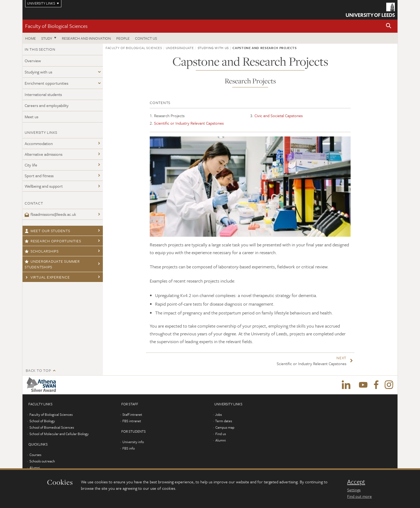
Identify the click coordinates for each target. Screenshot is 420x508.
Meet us (31, 117)
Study (47, 38)
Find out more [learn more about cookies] (359, 496)
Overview (33, 61)
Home (31, 38)
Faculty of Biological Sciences (56, 26)
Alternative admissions (44, 154)
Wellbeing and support (44, 186)
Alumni (35, 468)
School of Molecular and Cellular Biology (59, 434)
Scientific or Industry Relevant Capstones (189, 123)
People (123, 38)
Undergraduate (180, 48)
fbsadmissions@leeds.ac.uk (50, 214)
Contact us (146, 38)
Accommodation (39, 143)
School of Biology (42, 421)
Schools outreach (42, 461)
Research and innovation (86, 38)
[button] (389, 26)
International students (43, 94)
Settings (354, 490)
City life (31, 165)
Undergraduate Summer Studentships (52, 264)
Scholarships (42, 251)
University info (133, 442)
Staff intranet (132, 414)
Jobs (218, 414)
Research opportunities (53, 241)
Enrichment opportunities (46, 83)
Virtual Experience (47, 277)
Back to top (38, 370)
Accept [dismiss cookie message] (356, 482)
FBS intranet (132, 421)
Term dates (224, 421)
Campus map (225, 427)
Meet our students (47, 231)
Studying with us (38, 72)
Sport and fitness (39, 176)
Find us (221, 434)
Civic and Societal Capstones (279, 116)
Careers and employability (47, 105)
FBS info (129, 448)
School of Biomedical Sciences (52, 427)
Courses (35, 455)
